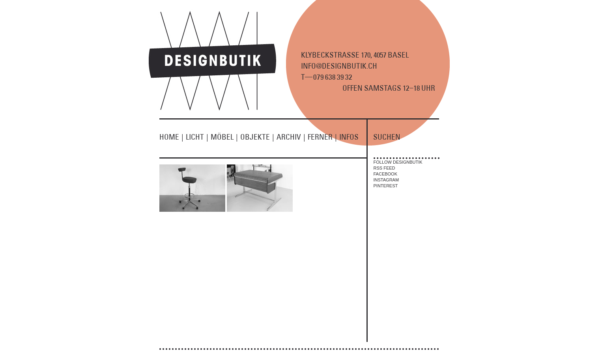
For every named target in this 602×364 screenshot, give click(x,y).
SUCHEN (387, 137)
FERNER (323, 137)
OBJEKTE (258, 137)
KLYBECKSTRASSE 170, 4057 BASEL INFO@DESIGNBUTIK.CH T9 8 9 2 (355, 66)
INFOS (349, 137)
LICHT (198, 137)
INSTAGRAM (386, 180)
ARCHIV (292, 137)
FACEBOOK (386, 174)
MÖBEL (225, 137)
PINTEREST (386, 186)
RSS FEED (384, 168)
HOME (173, 137)
